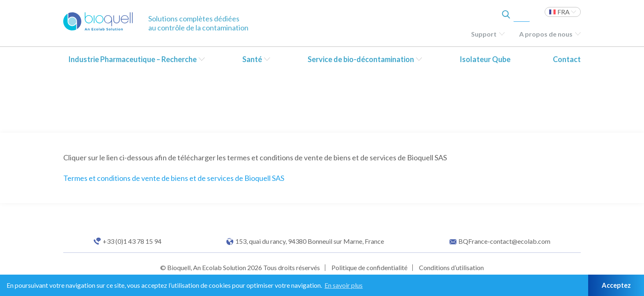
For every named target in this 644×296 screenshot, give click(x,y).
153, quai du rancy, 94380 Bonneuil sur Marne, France (310, 241)
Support (484, 34)
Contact (567, 59)
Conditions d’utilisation (451, 267)
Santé (252, 59)
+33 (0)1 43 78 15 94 (132, 241)
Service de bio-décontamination (361, 59)
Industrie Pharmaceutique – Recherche (132, 59)
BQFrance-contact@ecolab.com (504, 241)
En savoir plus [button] (344, 285)
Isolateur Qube (485, 59)
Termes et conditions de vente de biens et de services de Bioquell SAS (174, 178)
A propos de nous (546, 34)
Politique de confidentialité (369, 267)
